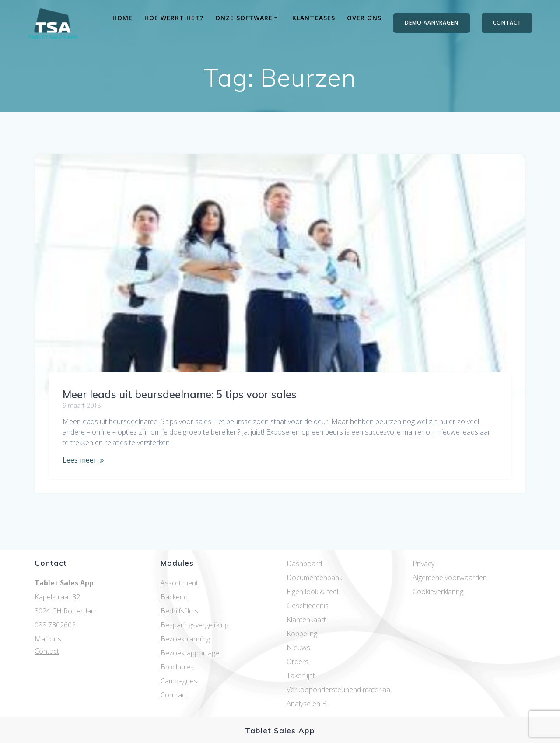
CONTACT (507, 23)
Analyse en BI (308, 704)
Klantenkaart (306, 620)
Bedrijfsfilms (179, 611)
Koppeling (302, 634)
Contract (174, 695)
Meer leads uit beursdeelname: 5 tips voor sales (180, 394)
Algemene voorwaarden (450, 578)
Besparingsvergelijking (194, 625)
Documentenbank (314, 578)
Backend (174, 597)
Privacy (423, 564)
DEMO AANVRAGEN (432, 23)
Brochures (177, 667)
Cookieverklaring (438, 592)
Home (122, 18)
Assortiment (179, 583)
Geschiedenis (308, 606)
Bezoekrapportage (190, 653)
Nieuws (298, 648)
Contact (47, 651)
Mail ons (48, 639)
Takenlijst (301, 676)
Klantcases (314, 18)
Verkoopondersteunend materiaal (339, 690)
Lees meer (80, 460)
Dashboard (304, 564)
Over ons (364, 18)
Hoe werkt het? (174, 18)
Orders (297, 662)
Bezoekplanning (185, 639)
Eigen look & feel (312, 592)
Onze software (244, 18)
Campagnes (179, 681)
